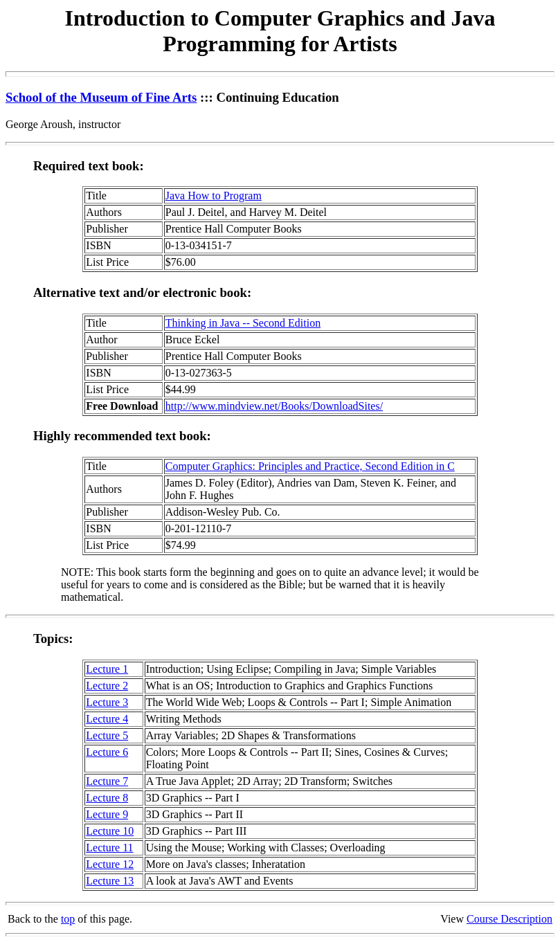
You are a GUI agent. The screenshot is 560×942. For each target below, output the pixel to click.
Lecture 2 (107, 686)
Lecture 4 (107, 719)
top (68, 919)
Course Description (509, 919)
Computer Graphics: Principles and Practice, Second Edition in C (310, 466)
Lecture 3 (107, 702)
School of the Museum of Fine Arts (101, 97)
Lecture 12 (110, 864)
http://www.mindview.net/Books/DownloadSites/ (274, 406)
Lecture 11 (109, 848)
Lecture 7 (107, 781)
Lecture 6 (107, 752)
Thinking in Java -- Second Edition (243, 323)
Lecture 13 (110, 881)
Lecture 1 (107, 669)
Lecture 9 (107, 814)
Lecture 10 (110, 831)
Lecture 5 (107, 735)
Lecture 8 (107, 798)
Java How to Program (214, 196)
